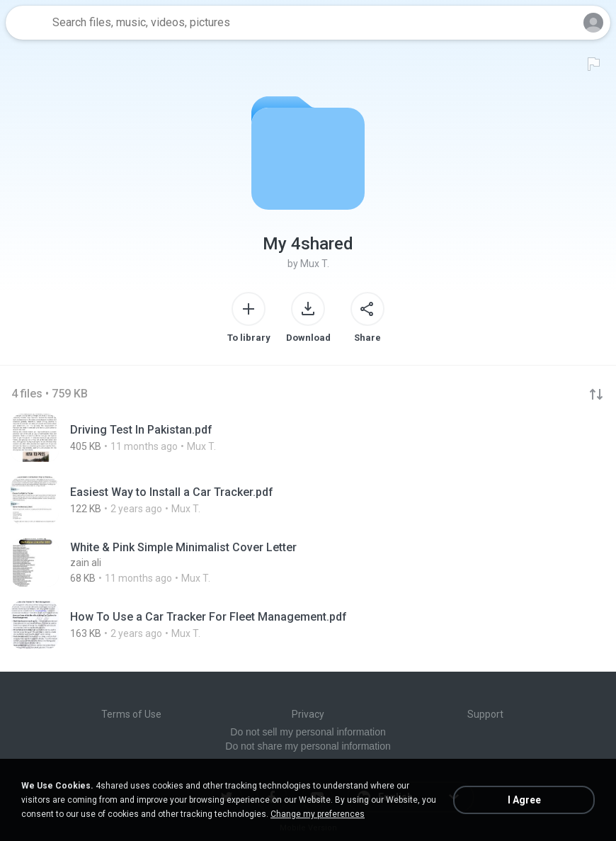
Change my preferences (318, 814)
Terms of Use (131, 714)
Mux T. (315, 264)
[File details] (184, 438)
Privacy (308, 714)
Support (485, 714)
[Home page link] (27, 23)
